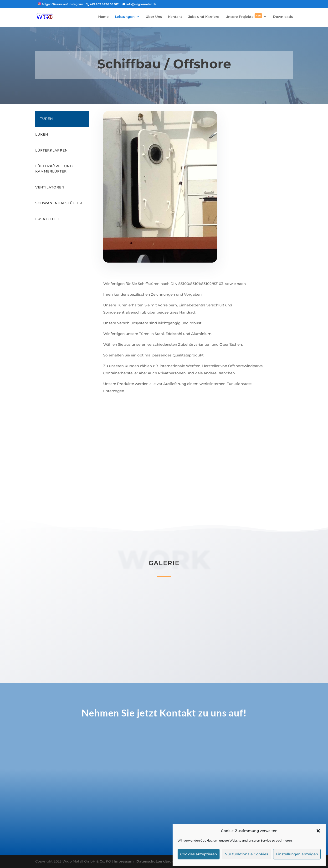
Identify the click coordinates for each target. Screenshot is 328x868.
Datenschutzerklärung (156, 861)
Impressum (124, 861)
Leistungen (125, 17)
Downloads (283, 17)
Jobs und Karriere (204, 17)
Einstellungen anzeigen (297, 854)
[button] (318, 831)
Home (103, 17)
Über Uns (154, 17)
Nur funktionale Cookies (246, 854)
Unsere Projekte (244, 17)
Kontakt (175, 17)
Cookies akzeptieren (199, 854)
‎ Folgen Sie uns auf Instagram (60, 4)
